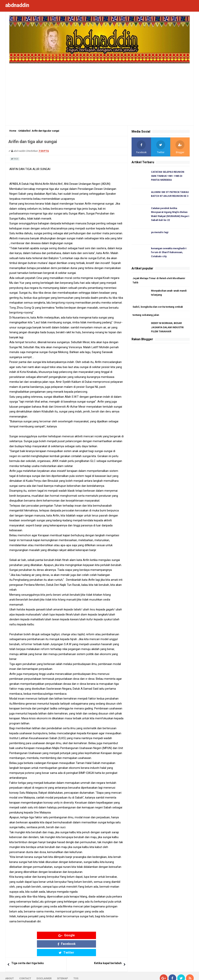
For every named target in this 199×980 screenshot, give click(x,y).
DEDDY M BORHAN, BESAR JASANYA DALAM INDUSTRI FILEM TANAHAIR (168, 329)
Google (36, 935)
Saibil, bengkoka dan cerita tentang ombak (159, 308)
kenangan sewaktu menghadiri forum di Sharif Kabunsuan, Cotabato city (170, 253)
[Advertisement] (99, 92)
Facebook (67, 935)
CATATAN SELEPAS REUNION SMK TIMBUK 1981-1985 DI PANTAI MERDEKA (168, 176)
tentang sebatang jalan (147, 316)
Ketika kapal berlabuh (108, 946)
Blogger (189, 974)
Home (13, 131)
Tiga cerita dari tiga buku (27, 946)
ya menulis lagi (160, 233)
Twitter (97, 935)
